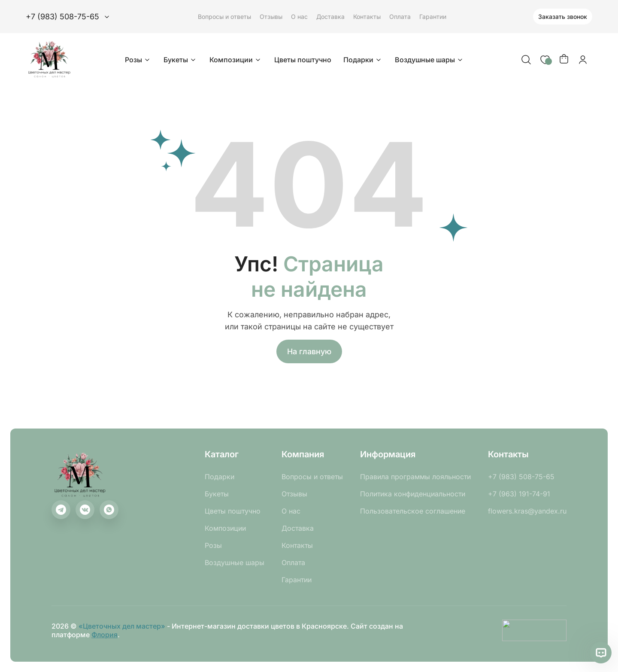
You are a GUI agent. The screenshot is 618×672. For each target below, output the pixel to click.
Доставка (330, 17)
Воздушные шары (430, 60)
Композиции (236, 60)
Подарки (363, 60)
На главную (309, 351)
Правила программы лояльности (415, 477)
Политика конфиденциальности (413, 494)
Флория (105, 635)
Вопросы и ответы (224, 17)
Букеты (180, 60)
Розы (138, 60)
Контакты (367, 17)
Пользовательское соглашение (413, 511)
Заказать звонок (563, 17)
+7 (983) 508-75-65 (521, 477)
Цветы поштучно (303, 60)
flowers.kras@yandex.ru (527, 511)
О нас (299, 17)
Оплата (400, 17)
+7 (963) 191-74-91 (519, 494)
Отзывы (271, 17)
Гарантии (433, 17)
